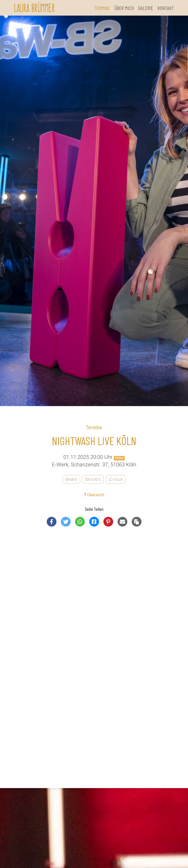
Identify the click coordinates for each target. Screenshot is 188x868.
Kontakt (166, 8)
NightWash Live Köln (94, 441)
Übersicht (94, 495)
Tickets (93, 479)
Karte (71, 479)
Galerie (146, 8)
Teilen (116, 479)
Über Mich (124, 8)
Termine (102, 8)
